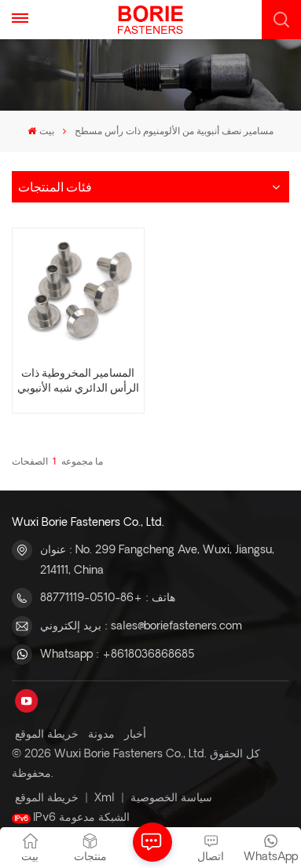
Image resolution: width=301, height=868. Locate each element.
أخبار (135, 735)
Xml (105, 798)
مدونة (101, 735)
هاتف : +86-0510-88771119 (108, 598)
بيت (40, 131)
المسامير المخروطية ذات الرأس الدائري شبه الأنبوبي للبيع (78, 381)
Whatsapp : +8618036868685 (117, 655)
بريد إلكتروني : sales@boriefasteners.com (141, 626)
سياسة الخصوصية (171, 798)
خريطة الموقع (47, 735)
